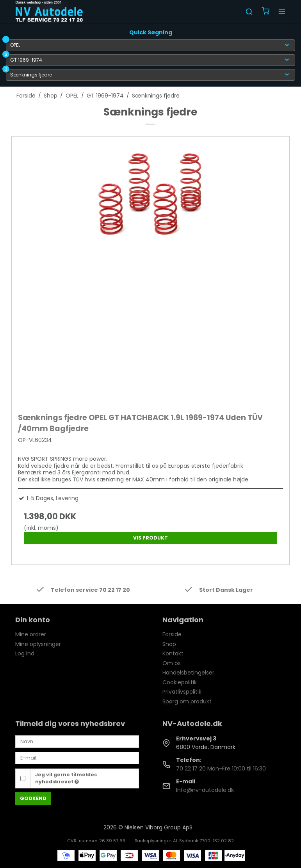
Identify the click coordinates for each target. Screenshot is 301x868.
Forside (172, 634)
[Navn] (77, 741)
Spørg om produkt (187, 701)
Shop (169, 644)
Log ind (25, 653)
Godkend (33, 798)
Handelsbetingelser (188, 673)
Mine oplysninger (38, 644)
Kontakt (173, 653)
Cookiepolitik (180, 682)
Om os (172, 663)
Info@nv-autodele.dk (205, 790)
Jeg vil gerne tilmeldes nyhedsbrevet (66, 778)
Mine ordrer (31, 634)
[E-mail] (77, 758)
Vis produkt (150, 538)
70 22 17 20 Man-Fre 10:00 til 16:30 (221, 769)
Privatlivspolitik (182, 692)
